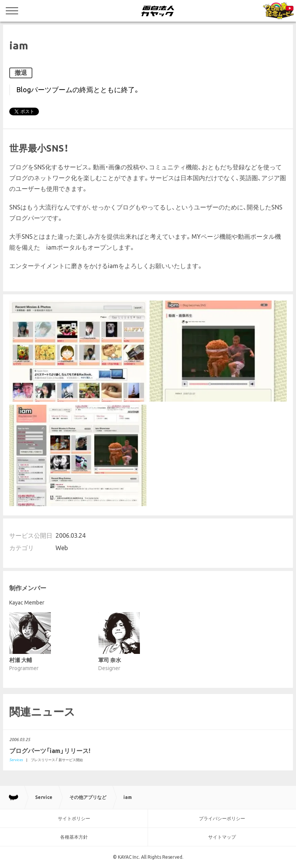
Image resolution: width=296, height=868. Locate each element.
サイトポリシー (74, 818)
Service (44, 797)
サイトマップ (222, 837)
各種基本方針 (74, 837)
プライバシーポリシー (222, 818)
